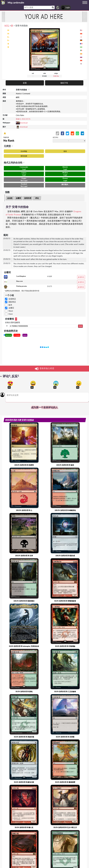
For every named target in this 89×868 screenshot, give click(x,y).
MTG (7, 26)
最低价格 (8, 335)
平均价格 (17, 335)
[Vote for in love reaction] (10, 383)
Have (11, 314)
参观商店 (81, 277)
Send (80, 326)
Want (11, 311)
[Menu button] (85, 5)
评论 (37, 198)
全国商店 (12, 299)
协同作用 (28, 198)
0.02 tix (56, 76)
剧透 (25, 83)
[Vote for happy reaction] (33, 383)
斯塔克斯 (24, 156)
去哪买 (18, 198)
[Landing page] (3, 2)
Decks (25, 335)
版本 (10, 305)
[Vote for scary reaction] (56, 383)
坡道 (65, 151)
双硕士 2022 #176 (23, 119)
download (24, 123)
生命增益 (24, 151)
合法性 (10, 198)
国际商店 (12, 302)
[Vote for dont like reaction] (79, 383)
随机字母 (64, 83)
